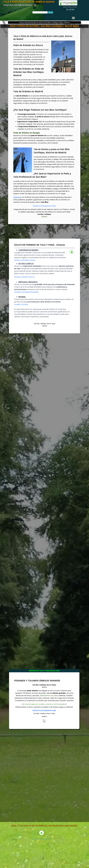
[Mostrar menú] (73, 18)
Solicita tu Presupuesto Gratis (44, 206)
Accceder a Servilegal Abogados (26, 292)
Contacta (17, 197)
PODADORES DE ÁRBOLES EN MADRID (70, 7)
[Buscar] (40, 12)
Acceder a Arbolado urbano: (25, 260)
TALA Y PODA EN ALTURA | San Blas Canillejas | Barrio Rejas (44, 26)
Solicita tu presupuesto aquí (44, 710)
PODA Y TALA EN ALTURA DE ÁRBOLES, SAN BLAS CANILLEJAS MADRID (44, 825)
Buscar (51, 12)
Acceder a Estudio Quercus (24, 277)
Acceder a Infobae (21, 304)
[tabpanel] (69, 9)
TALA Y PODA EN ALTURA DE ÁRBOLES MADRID (29, 2)
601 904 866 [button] (70, 9)
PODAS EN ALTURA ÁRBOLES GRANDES (18, 5)
